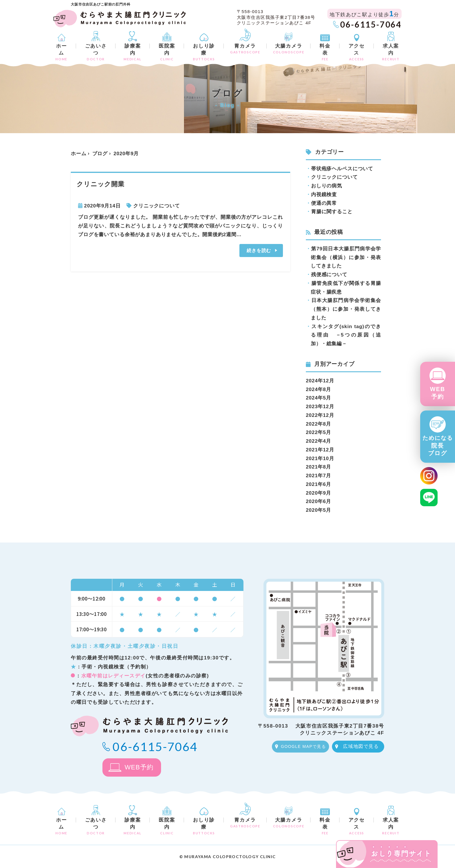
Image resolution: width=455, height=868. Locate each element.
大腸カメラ (289, 49)
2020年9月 (318, 493)
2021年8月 (318, 467)
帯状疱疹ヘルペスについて (342, 169)
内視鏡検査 (324, 195)
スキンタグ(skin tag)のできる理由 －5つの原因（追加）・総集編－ (346, 335)
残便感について (329, 275)
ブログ (100, 154)
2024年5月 (318, 398)
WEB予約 (438, 393)
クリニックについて (157, 206)
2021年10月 (320, 459)
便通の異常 (324, 203)
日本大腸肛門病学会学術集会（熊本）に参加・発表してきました (346, 309)
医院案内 (167, 52)
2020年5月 (318, 510)
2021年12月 (320, 450)
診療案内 (133, 52)
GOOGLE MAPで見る (303, 746)
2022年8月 (318, 424)
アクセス (357, 52)
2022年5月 (318, 432)
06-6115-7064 (371, 24)
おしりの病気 (327, 186)
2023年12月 (320, 407)
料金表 (325, 52)
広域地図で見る (361, 746)
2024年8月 (318, 389)
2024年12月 (320, 381)
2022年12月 (320, 415)
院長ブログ (438, 446)
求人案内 (391, 52)
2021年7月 (318, 476)
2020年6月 (318, 501)
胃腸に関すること (332, 212)
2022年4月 (318, 441)
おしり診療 (204, 52)
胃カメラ (245, 49)
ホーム (62, 52)
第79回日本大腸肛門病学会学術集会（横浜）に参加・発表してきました (346, 257)
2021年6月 (318, 484)
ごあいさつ (96, 52)
